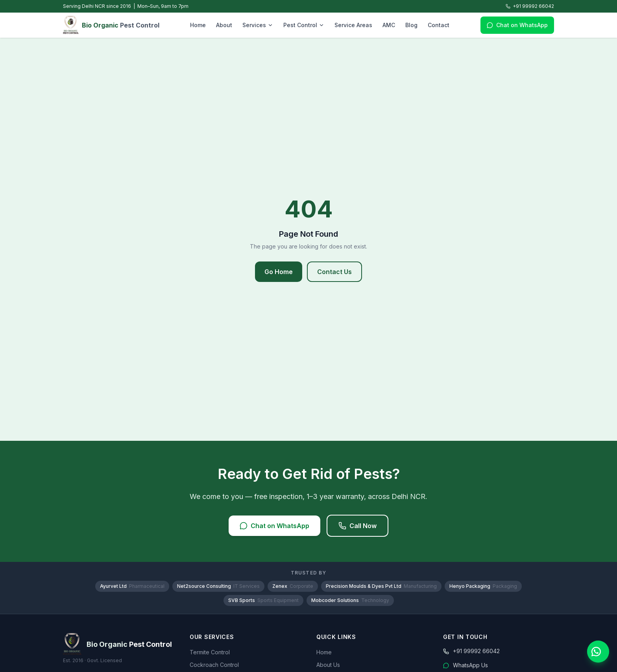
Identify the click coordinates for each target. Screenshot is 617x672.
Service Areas (353, 25)
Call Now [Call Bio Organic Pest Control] (357, 526)
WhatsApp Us (466, 665)
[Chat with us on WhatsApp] (598, 652)
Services (258, 25)
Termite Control (210, 652)
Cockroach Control (214, 665)
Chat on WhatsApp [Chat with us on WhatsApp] (517, 25)
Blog (411, 25)
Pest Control (304, 25)
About (224, 25)
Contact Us (334, 272)
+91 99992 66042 (471, 651)
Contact (439, 25)
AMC (389, 25)
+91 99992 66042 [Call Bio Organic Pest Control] (530, 6)
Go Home (279, 272)
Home (198, 25)
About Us (328, 665)
